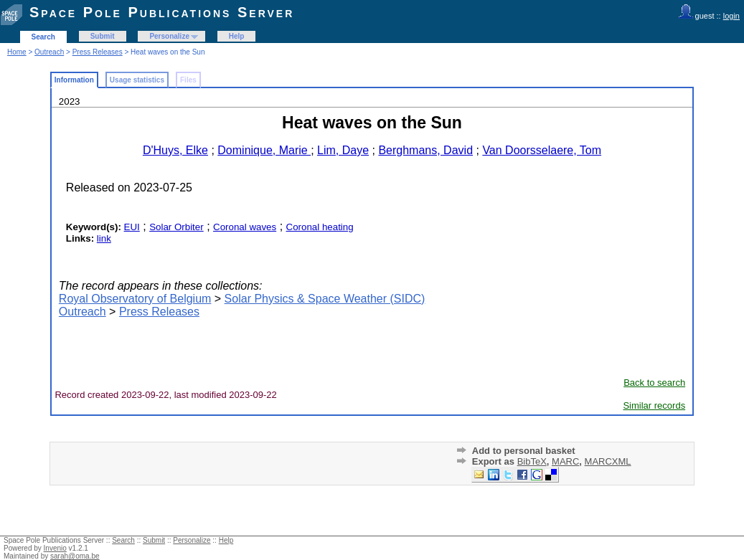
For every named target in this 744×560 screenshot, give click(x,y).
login (731, 16)
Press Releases (98, 52)
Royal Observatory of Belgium (135, 299)
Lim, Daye (343, 150)
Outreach (49, 52)
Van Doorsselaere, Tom (542, 150)
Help (237, 36)
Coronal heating (320, 227)
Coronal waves (245, 227)
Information (74, 80)
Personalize (169, 36)
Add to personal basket (524, 451)
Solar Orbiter (176, 227)
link (104, 238)
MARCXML (608, 461)
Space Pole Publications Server (162, 12)
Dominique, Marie (264, 150)
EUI (132, 227)
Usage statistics (137, 80)
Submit (103, 36)
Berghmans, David (425, 150)
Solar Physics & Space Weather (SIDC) (325, 299)
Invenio (55, 548)
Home (17, 52)
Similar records (654, 405)
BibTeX (532, 461)
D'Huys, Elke (175, 150)
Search (43, 37)
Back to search (654, 383)
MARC (565, 461)
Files (188, 80)
